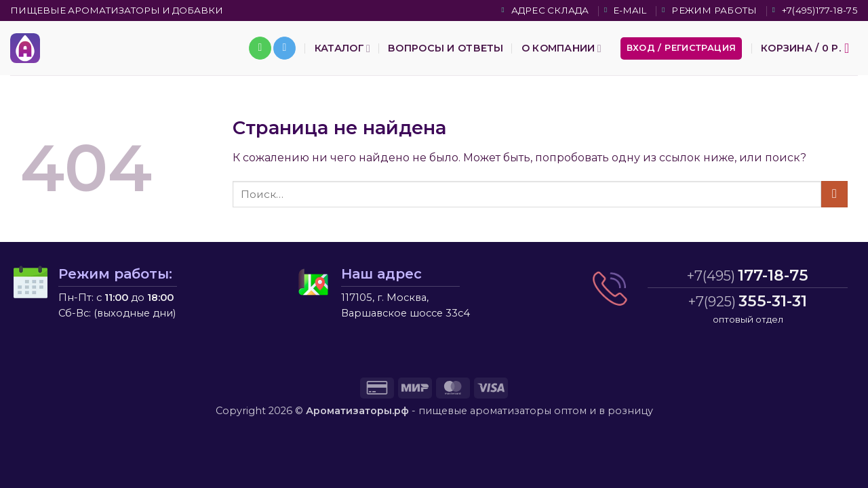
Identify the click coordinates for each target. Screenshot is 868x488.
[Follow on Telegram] (284, 48)
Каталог (342, 48)
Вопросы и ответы (446, 48)
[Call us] (260, 48)
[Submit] (834, 194)
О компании (561, 48)
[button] (682, 48)
